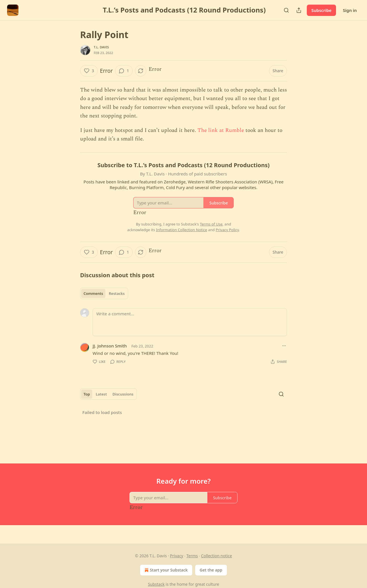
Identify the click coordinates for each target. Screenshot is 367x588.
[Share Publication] (299, 10)
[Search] (286, 10)
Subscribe (321, 10)
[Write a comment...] (190, 322)
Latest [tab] (101, 394)
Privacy (177, 556)
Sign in (350, 10)
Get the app (211, 570)
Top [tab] (87, 394)
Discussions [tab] (123, 394)
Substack (156, 584)
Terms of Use (211, 224)
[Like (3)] (89, 71)
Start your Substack (165, 570)
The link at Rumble (221, 130)
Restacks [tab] (117, 293)
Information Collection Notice (182, 230)
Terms (192, 556)
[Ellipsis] (284, 346)
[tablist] (104, 293)
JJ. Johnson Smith (110, 346)
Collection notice (217, 556)
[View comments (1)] (124, 71)
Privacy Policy (227, 230)
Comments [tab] (93, 293)
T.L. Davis (101, 47)
